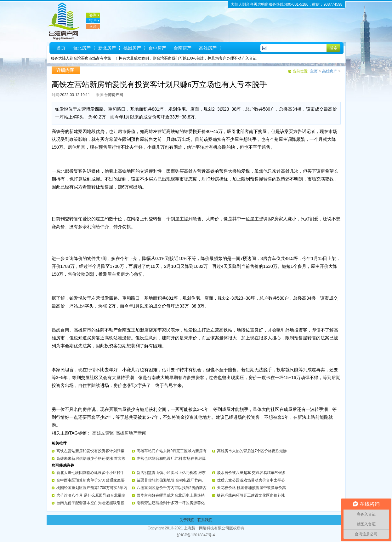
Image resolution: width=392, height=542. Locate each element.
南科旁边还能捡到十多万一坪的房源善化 (171, 503)
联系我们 (205, 520)
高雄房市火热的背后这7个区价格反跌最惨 (252, 451)
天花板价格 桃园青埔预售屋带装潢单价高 (251, 488)
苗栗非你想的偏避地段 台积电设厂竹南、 (171, 480)
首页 (61, 48)
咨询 (93, 15)
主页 (314, 71)
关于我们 (187, 520)
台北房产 (82, 48)
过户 (93, 21)
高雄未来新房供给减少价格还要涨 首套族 (91, 458)
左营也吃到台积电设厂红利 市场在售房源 (171, 458)
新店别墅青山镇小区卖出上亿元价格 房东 (171, 473)
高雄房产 (208, 48)
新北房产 (107, 48)
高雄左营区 (103, 433)
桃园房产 (132, 48)
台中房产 (157, 48)
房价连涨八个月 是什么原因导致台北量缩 (91, 495)
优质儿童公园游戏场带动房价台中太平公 (251, 480)
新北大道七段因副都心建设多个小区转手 (90, 473)
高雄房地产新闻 (131, 433)
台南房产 (183, 48)
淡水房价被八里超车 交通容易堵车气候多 (251, 473)
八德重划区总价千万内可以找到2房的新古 (172, 488)
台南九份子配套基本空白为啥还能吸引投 (90, 503)
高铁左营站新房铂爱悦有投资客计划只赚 (90, 451)
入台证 (91, 29)
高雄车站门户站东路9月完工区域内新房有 (172, 451)
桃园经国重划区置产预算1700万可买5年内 (92, 488)
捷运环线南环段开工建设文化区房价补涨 (251, 495)
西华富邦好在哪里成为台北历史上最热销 (171, 495)
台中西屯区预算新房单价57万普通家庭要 (91, 480)
